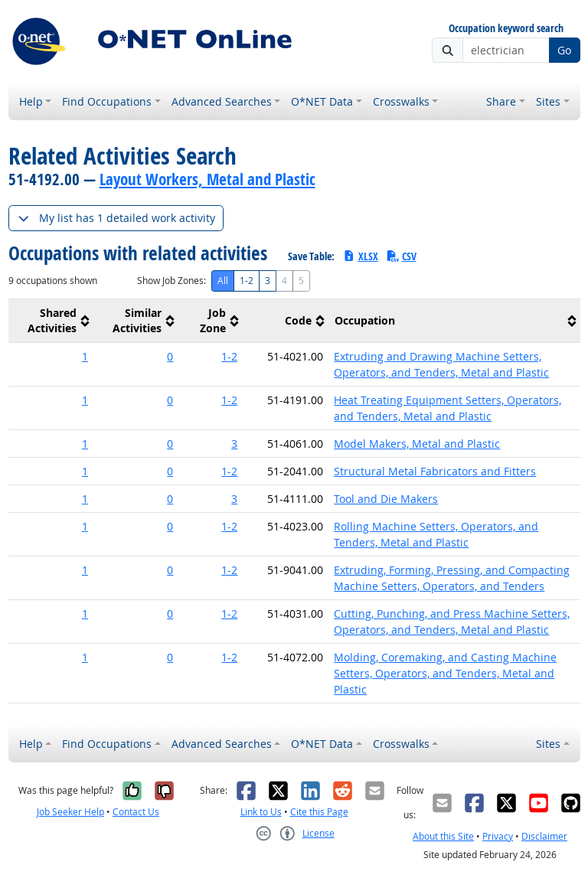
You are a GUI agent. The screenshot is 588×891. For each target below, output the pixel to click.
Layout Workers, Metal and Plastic (207, 179)
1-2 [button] (229, 356)
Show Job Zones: (171, 281)
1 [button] (85, 356)
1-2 (247, 281)
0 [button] (170, 356)
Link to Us (261, 812)
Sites (548, 101)
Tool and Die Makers (386, 499)
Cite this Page (319, 812)
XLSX (360, 256)
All (223, 281)
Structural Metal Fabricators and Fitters (435, 471)
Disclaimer (544, 836)
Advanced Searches (222, 101)
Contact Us (136, 812)
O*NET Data (322, 101)
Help (31, 101)
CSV (401, 256)
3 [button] (234, 444)
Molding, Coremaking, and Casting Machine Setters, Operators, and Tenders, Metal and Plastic (445, 673)
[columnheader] (51, 321)
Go (564, 50)
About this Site (443, 836)
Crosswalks (401, 101)
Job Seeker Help (70, 812)
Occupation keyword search (506, 29)
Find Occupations (107, 101)
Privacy (498, 836)
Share (501, 101)
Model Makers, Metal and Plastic (417, 444)
